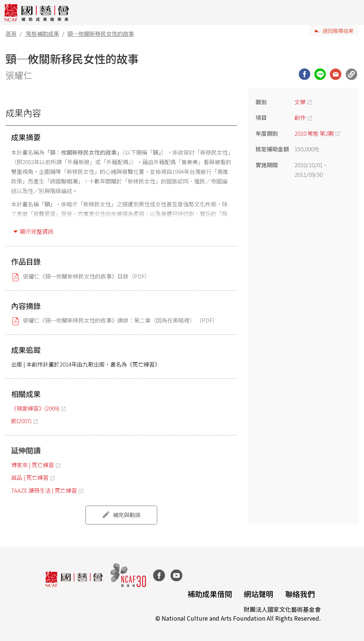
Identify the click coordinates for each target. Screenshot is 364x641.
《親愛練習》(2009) (35, 408)
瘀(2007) (21, 421)
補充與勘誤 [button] (127, 515)
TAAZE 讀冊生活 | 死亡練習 (44, 490)
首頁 (11, 33)
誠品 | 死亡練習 (30, 477)
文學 (300, 102)
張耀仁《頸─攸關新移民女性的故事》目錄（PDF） (87, 276)
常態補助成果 (43, 33)
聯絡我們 (300, 594)
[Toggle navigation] (353, 13)
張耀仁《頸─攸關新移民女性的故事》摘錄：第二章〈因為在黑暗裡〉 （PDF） (120, 320)
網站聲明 (259, 594)
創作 (300, 117)
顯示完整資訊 (37, 231)
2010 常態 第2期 (314, 133)
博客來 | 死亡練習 (33, 465)
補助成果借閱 (210, 594)
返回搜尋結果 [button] (338, 31)
